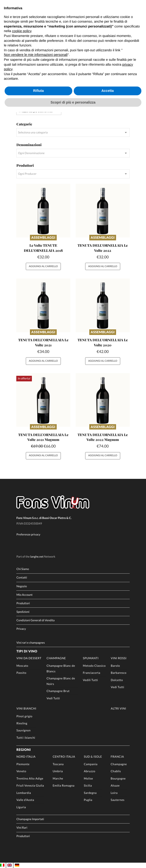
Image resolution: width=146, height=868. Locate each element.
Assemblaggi (43, 237)
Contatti (22, 577)
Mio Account (24, 595)
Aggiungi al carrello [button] (43, 266)
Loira (114, 793)
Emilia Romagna (64, 785)
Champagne (56, 658)
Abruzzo (89, 771)
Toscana (58, 764)
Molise (88, 778)
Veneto (21, 771)
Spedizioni (23, 612)
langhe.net (37, 557)
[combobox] (73, 132)
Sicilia (88, 785)
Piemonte (23, 764)
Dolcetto (117, 680)
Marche (58, 778)
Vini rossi (119, 658)
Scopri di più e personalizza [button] (73, 102)
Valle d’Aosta (25, 800)
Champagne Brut (58, 691)
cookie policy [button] (22, 31)
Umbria (58, 771)
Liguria (21, 807)
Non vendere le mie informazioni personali (36, 55)
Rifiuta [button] (38, 91)
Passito (21, 673)
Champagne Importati (30, 819)
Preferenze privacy (28, 534)
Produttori (23, 603)
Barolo (115, 666)
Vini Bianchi (26, 708)
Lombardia (24, 793)
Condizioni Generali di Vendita (35, 620)
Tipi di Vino (27, 651)
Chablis (116, 771)
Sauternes (118, 800)
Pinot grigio (24, 716)
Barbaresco (119, 673)
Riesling (22, 723)
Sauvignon (23, 730)
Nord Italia (26, 757)
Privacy (21, 629)
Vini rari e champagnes (31, 643)
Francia (117, 757)
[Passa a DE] (17, 865)
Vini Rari (22, 828)
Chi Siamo (23, 569)
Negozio (22, 586)
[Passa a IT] (2, 865)
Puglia (88, 800)
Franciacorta (91, 673)
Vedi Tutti (53, 698)
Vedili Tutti (90, 680)
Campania (91, 764)
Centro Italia (64, 757)
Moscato (22, 666)
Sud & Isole (93, 757)
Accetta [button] (108, 91)
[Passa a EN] (9, 865)
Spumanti (91, 658)
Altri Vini (118, 708)
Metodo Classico (94, 666)
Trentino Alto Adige (30, 778)
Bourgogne (118, 778)
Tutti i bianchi (26, 738)
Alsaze (115, 785)
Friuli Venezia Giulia (30, 785)
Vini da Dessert (29, 658)
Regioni (23, 750)
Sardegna (90, 793)
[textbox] (73, 132)
